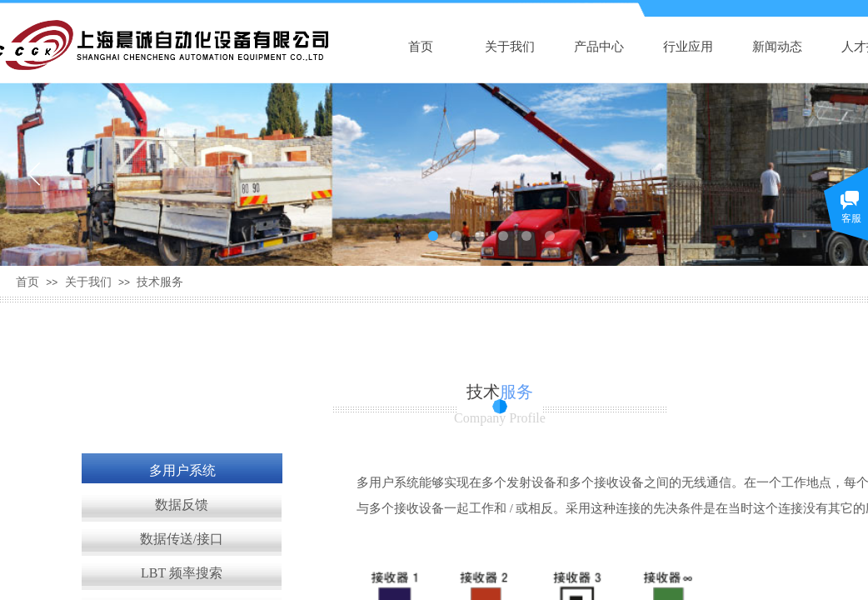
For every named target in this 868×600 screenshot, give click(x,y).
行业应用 (688, 47)
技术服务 (160, 282)
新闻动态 (777, 47)
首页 (421, 47)
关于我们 (510, 47)
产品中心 (599, 47)
